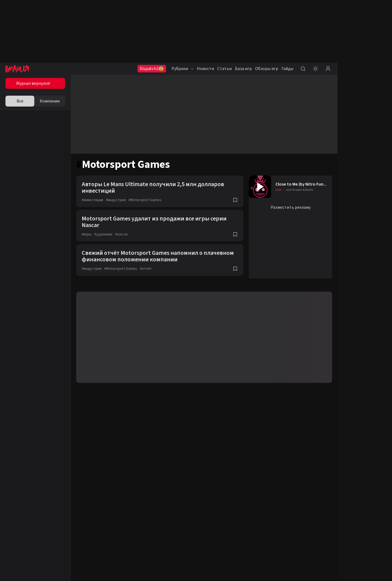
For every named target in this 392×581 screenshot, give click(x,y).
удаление (103, 234)
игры (87, 234)
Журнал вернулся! (33, 83)
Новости (205, 69)
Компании (50, 101)
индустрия (116, 200)
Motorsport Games (145, 200)
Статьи (224, 69)
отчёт (146, 269)
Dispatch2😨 (152, 69)
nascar (122, 234)
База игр (243, 69)
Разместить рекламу (291, 207)
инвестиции (92, 200)
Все (20, 101)
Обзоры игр (267, 69)
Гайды (287, 69)
